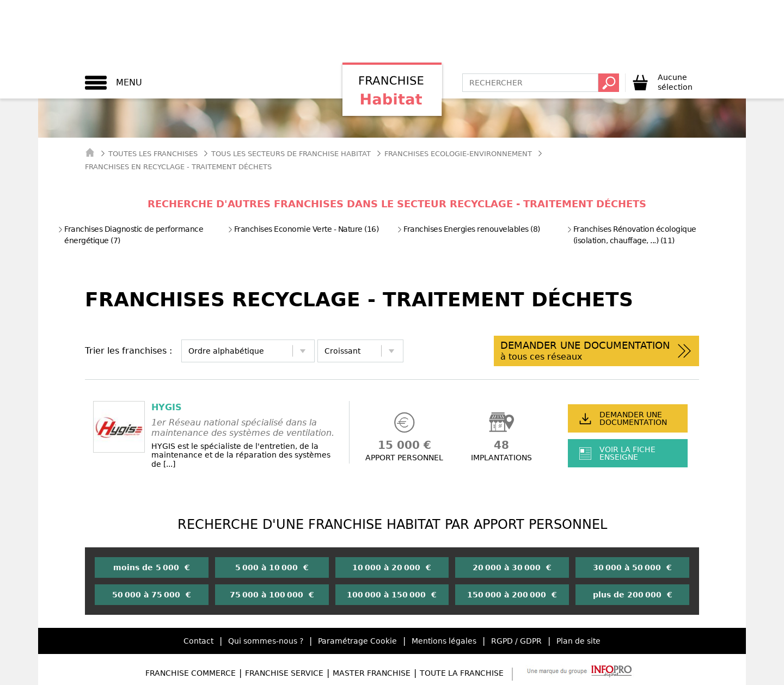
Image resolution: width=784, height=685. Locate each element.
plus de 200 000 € (633, 595)
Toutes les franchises (153, 154)
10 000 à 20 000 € (392, 567)
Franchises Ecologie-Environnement (458, 154)
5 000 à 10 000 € (272, 567)
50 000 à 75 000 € (152, 595)
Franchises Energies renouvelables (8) (468, 229)
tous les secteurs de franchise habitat (291, 154)
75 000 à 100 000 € (272, 595)
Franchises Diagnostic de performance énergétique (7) (130, 235)
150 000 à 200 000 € (512, 595)
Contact (198, 641)
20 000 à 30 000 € (512, 567)
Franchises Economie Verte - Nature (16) (303, 229)
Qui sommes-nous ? (266, 641)
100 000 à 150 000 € (392, 595)
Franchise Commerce (191, 673)
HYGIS (167, 407)
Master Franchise (372, 673)
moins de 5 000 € (152, 567)
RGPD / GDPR (516, 641)
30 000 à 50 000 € (632, 567)
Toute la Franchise (462, 673)
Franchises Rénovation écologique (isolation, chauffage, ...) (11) (632, 235)
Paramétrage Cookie (357, 641)
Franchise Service (284, 673)
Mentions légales (444, 641)
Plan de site (578, 641)
